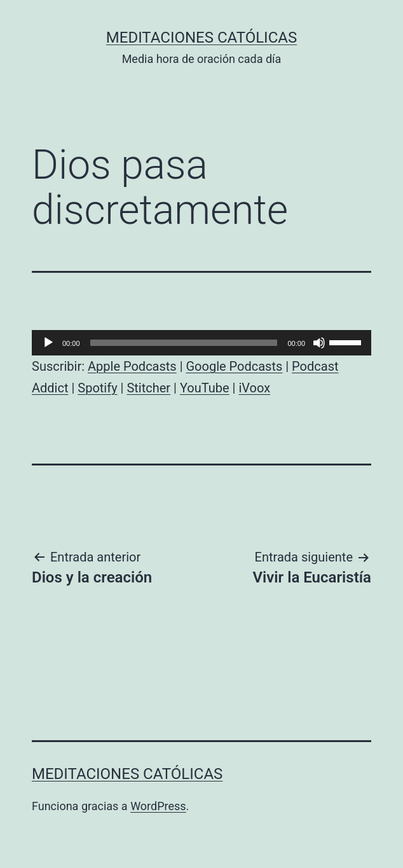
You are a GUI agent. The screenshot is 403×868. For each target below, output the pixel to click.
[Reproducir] (48, 343)
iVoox (254, 388)
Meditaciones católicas (201, 38)
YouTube (205, 388)
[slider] (184, 343)
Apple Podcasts (132, 366)
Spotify (97, 388)
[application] (201, 343)
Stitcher (148, 388)
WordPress (158, 806)
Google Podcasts (234, 366)
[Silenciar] (319, 343)
